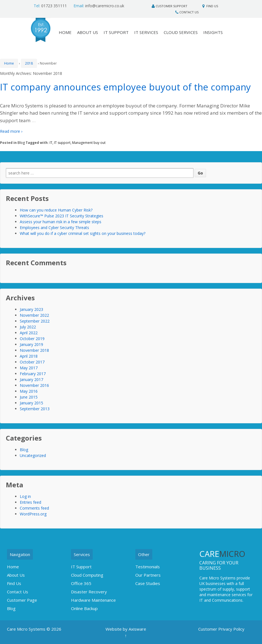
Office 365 (81, 583)
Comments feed (34, 508)
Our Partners (148, 575)
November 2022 (34, 315)
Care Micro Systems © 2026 (34, 629)
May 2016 (29, 391)
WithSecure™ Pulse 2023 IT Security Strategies (62, 216)
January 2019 (31, 344)
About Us (88, 32)
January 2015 (31, 403)
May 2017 (29, 368)
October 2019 (32, 339)
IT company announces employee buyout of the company (125, 87)
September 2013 (35, 409)
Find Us (212, 6)
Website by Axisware (126, 629)
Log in (25, 496)
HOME (65, 32)
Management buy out (89, 143)
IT (51, 143)
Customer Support (172, 6)
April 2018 (29, 356)
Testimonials (148, 567)
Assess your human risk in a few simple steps (61, 222)
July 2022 (28, 327)
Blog (21, 143)
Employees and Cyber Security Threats (54, 228)
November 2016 (34, 385)
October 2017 (32, 362)
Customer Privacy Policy (221, 629)
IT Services (146, 32)
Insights (213, 32)
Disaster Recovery (89, 592)
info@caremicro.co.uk (99, 6)
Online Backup (84, 608)
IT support (62, 143)
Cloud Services (181, 32)
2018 (29, 63)
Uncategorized (33, 455)
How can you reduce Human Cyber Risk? (56, 210)
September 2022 (35, 321)
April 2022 (29, 333)
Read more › (11, 131)
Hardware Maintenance (93, 600)
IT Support (116, 32)
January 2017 (31, 379)
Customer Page (22, 600)
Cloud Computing (87, 575)
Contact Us (189, 12)
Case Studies (148, 583)
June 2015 (29, 397)
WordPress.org (33, 514)
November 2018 (34, 350)
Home (9, 63)
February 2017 (33, 374)
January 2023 (31, 309)
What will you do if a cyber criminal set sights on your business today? (83, 233)
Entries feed (30, 502)
